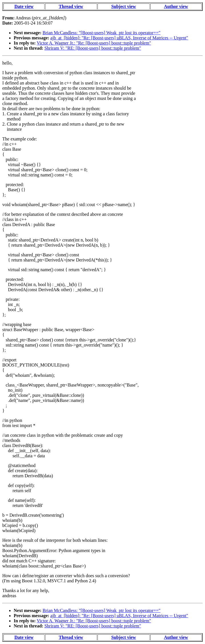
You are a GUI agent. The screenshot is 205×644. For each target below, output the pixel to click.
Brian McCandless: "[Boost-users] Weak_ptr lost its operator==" (101, 33)
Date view (24, 6)
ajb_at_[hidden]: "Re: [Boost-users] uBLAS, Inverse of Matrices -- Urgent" (119, 38)
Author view (176, 6)
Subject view (124, 6)
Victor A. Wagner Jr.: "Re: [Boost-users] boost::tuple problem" (94, 43)
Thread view (71, 6)
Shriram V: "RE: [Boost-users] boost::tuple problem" (93, 48)
